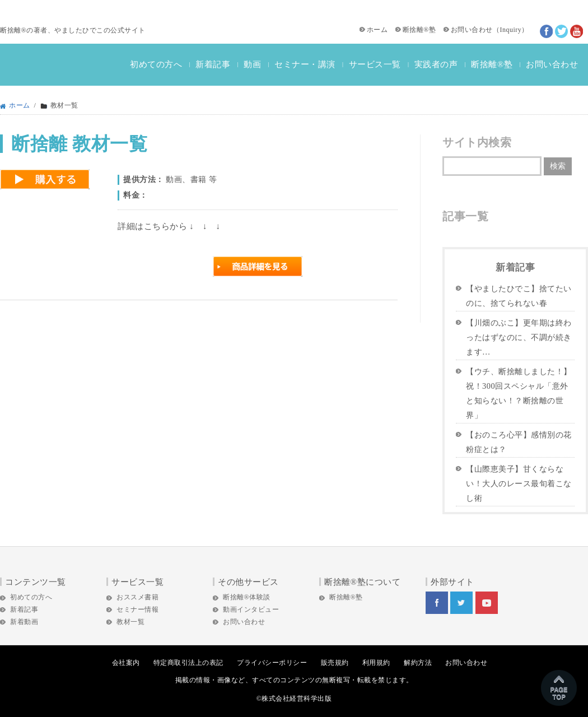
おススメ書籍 (137, 597)
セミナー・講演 (305, 64)
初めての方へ (156, 64)
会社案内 (126, 663)
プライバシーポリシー (272, 663)
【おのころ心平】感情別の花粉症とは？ (519, 442)
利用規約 (376, 663)
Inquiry (510, 30)
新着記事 (213, 64)
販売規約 (335, 663)
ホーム (377, 30)
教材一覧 (130, 622)
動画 (252, 64)
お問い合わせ (472, 30)
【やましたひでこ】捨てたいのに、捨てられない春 (519, 296)
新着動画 (24, 622)
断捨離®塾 (419, 30)
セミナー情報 (137, 609)
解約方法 (418, 663)
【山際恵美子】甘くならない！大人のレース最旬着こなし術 (519, 483)
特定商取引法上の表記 (188, 663)
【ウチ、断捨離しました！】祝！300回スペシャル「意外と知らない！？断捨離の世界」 (519, 393)
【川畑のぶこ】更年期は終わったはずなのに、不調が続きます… (519, 337)
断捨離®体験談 (247, 597)
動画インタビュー (251, 609)
